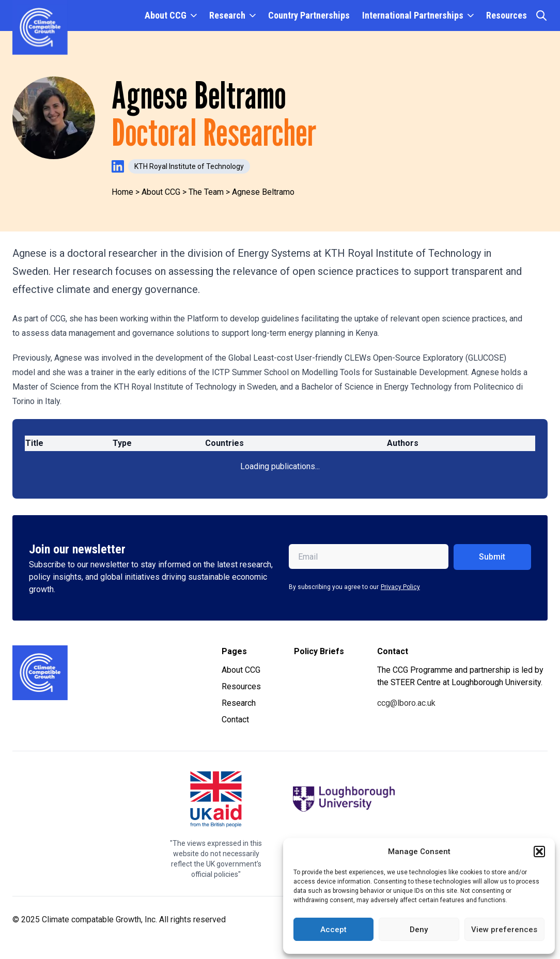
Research (227, 15)
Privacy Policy (400, 587)
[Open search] (541, 16)
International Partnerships (413, 15)
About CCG (166, 15)
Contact (235, 720)
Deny (419, 930)
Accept (333, 930)
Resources (507, 15)
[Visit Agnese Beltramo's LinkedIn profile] (118, 166)
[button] (539, 852)
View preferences (504, 930)
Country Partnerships (309, 15)
